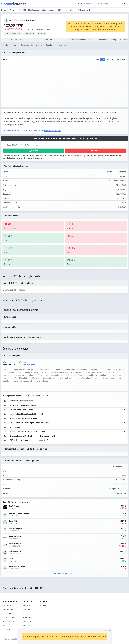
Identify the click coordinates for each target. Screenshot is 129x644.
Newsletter (7, 630)
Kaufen (35, 151)
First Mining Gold (16, 529)
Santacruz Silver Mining (19, 514)
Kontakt (43, 605)
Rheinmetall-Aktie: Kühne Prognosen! (25, 419)
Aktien (13, 10)
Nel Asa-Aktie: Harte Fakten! (21, 410)
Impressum (8, 605)
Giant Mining (14, 506)
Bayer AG (13, 521)
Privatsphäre (8, 622)
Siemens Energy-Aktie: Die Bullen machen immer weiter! (32, 436)
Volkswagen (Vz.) (16, 551)
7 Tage (38, 396)
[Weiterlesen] (125, 401)
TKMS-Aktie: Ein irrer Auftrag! (22, 401)
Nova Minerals (15, 544)
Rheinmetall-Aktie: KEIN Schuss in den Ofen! (28, 432)
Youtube (27, 609)
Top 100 (23, 10)
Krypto (51, 10)
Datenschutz (8, 618)
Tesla (11, 559)
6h (24, 396)
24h (32, 396)
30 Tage (45, 396)
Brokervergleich (84, 10)
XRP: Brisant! (15, 427)
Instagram (28, 622)
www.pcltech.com (27, 365)
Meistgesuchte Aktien (37, 10)
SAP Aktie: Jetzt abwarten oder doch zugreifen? (29, 440)
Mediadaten (8, 609)
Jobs (5, 626)
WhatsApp (28, 626)
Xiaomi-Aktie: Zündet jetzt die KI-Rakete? (26, 414)
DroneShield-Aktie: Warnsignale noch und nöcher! (30, 423)
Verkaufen (97, 151)
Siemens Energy (15, 536)
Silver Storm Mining (17, 566)
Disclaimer (7, 614)
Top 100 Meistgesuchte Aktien (65, 574)
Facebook (27, 618)
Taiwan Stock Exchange (42, 30)
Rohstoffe (69, 10)
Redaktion (28, 605)
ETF (60, 10)
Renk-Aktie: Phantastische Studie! (23, 405)
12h (28, 396)
